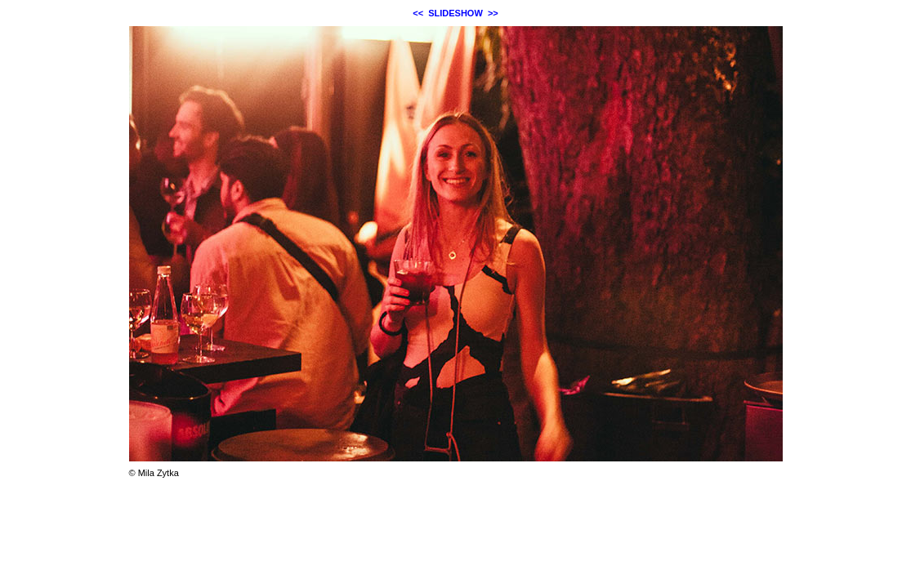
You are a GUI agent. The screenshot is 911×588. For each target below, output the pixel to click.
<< (418, 13)
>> (493, 13)
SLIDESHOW (455, 13)
